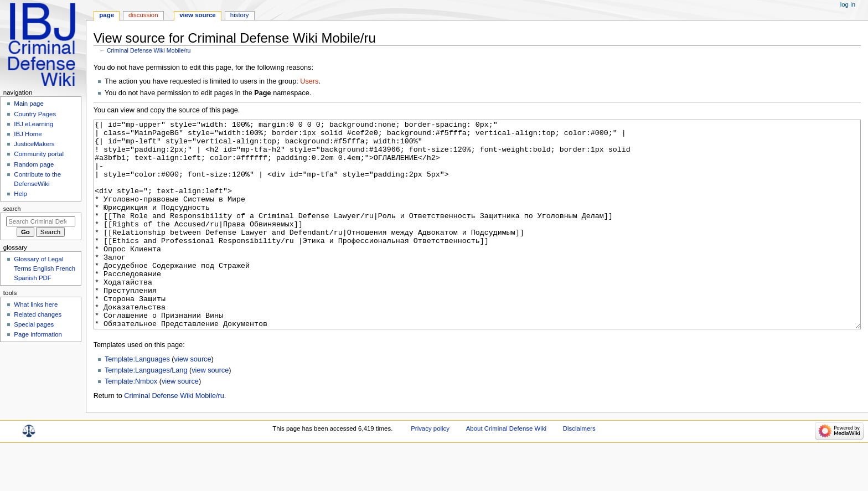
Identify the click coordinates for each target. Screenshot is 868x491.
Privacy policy (430, 470)
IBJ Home (28, 134)
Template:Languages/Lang (146, 412)
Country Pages (35, 114)
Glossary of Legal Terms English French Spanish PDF (45, 268)
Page (107, 15)
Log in (848, 4)
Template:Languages (137, 401)
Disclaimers (579, 470)
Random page (34, 164)
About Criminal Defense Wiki (506, 470)
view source (193, 401)
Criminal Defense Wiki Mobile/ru (149, 50)
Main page (29, 104)
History (240, 15)
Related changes (38, 314)
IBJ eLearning (33, 124)
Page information (38, 334)
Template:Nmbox (131, 423)
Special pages (34, 324)
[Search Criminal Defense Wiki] (41, 221)
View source (198, 15)
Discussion (143, 15)
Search (12, 209)
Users (309, 81)
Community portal (39, 154)
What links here (36, 304)
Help (20, 194)
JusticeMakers (34, 144)
